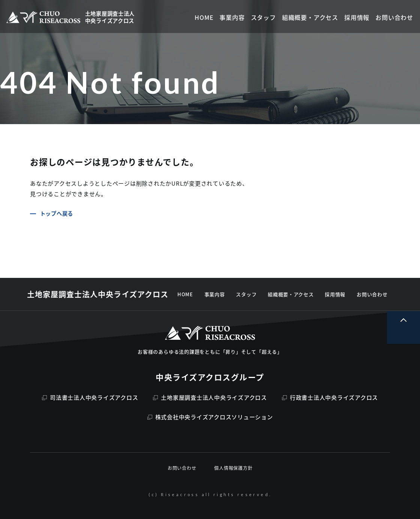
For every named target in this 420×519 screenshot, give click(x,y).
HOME (185, 294)
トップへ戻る (57, 213)
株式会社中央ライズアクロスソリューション (210, 417)
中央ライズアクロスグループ (210, 377)
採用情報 (335, 294)
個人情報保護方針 (233, 468)
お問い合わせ (372, 294)
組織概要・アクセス (291, 294)
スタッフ (246, 294)
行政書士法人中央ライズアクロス (330, 397)
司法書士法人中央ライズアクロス (90, 397)
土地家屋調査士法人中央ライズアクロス (210, 397)
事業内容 (215, 294)
